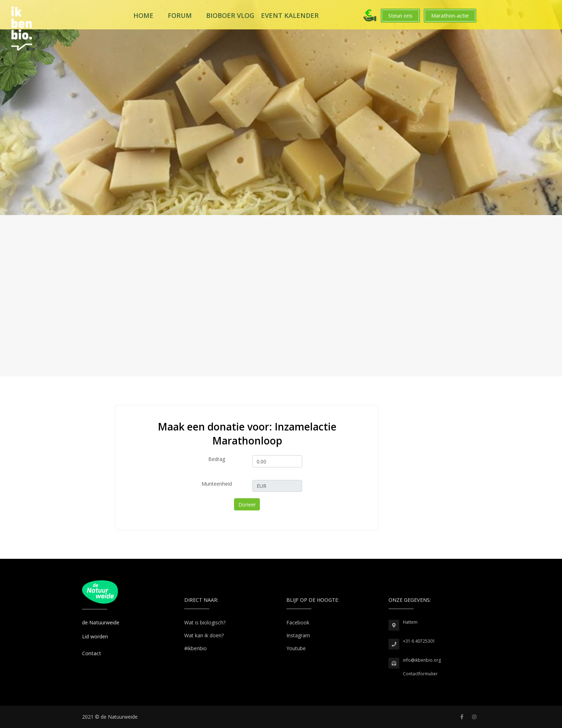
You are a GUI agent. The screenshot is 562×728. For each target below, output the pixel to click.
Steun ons (400, 15)
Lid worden (95, 636)
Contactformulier (420, 674)
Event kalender (290, 15)
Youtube (296, 648)
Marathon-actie (450, 15)
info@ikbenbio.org (422, 660)
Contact (92, 653)
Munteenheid (217, 484)
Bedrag (217, 459)
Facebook (298, 622)
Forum (180, 15)
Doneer (247, 505)
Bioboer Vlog (230, 15)
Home (143, 15)
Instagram (298, 635)
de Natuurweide (101, 622)
